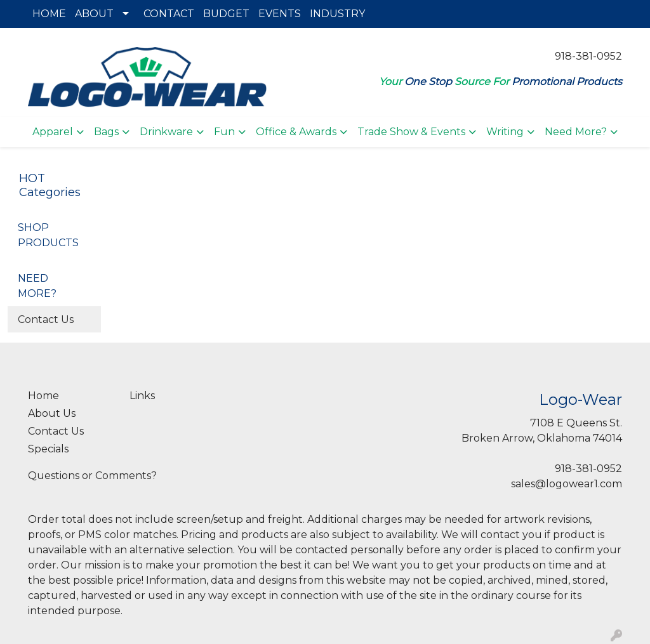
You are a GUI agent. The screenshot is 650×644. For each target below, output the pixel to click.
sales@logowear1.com (567, 484)
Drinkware (166, 132)
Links (142, 396)
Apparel (53, 132)
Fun (224, 132)
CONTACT (169, 14)
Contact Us (46, 319)
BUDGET (226, 14)
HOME (49, 14)
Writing (505, 132)
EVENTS (280, 14)
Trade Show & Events (411, 132)
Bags (106, 132)
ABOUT (94, 14)
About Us (52, 413)
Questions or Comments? (92, 476)
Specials (48, 449)
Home (43, 396)
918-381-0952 (588, 56)
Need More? (576, 132)
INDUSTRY (337, 14)
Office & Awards (296, 132)
